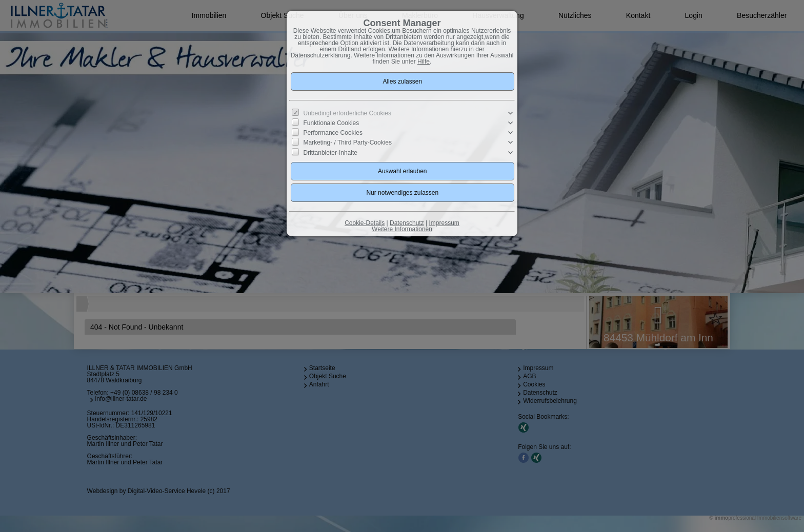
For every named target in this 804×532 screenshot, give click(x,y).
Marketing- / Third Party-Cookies (348, 142)
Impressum (444, 223)
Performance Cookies (333, 133)
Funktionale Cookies (331, 123)
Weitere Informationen (402, 229)
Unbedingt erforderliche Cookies (347, 113)
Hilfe (424, 62)
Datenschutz (407, 223)
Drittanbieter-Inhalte (330, 152)
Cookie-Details (365, 223)
